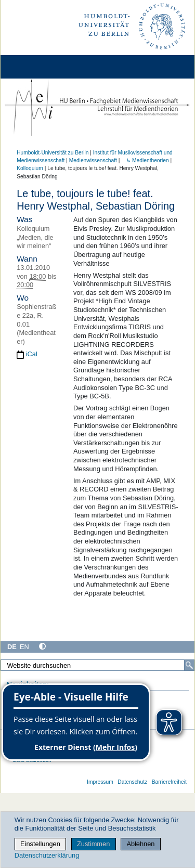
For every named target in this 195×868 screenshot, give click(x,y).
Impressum (100, 782)
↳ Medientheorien (145, 160)
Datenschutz (132, 782)
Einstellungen (40, 844)
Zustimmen (93, 844)
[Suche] (189, 665)
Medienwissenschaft (93, 160)
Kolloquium (30, 168)
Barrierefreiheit (169, 782)
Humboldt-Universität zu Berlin (53, 153)
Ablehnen (140, 844)
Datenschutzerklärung (47, 855)
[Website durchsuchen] (97, 665)
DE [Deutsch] (12, 647)
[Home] (37, 67)
